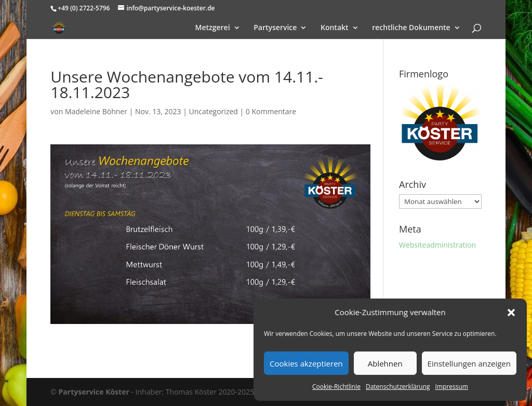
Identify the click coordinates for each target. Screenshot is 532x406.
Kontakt (335, 28)
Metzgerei (213, 28)
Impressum (452, 387)
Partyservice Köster (94, 392)
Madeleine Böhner (96, 111)
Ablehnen (385, 363)
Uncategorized (213, 111)
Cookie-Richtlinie (336, 387)
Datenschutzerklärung (398, 387)
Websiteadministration (437, 245)
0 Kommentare (271, 111)
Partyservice (275, 28)
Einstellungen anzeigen (469, 363)
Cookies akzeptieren (306, 363)
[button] (511, 313)
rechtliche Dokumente (411, 28)
